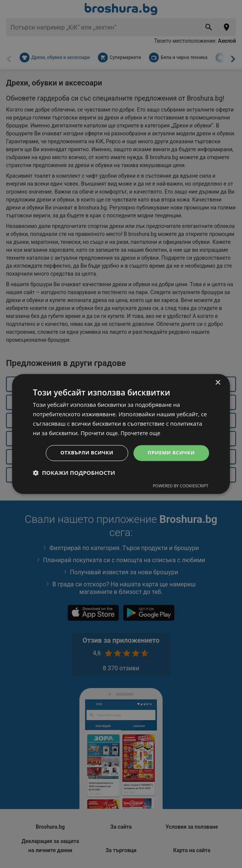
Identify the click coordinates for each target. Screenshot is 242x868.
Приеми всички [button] (170, 453)
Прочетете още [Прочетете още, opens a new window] (142, 432)
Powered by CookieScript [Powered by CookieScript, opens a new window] (181, 486)
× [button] (218, 382)
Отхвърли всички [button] (82, 453)
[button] (74, 473)
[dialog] (121, 434)
